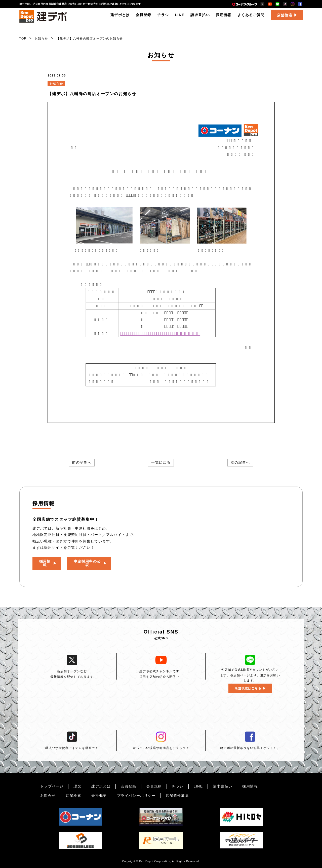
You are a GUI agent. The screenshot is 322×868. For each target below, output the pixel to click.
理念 (77, 786)
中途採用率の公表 (92, 562)
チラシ (163, 19)
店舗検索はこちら (248, 688)
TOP (23, 38)
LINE (180, 19)
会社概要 (99, 796)
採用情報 (224, 19)
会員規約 (154, 786)
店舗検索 (285, 19)
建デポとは (120, 19)
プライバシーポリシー (136, 796)
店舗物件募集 (177, 796)
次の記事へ (240, 463)
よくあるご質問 (251, 19)
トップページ (52, 786)
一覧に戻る (161, 463)
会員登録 (144, 19)
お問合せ (48, 796)
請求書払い (200, 19)
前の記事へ (82, 463)
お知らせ (41, 38)
